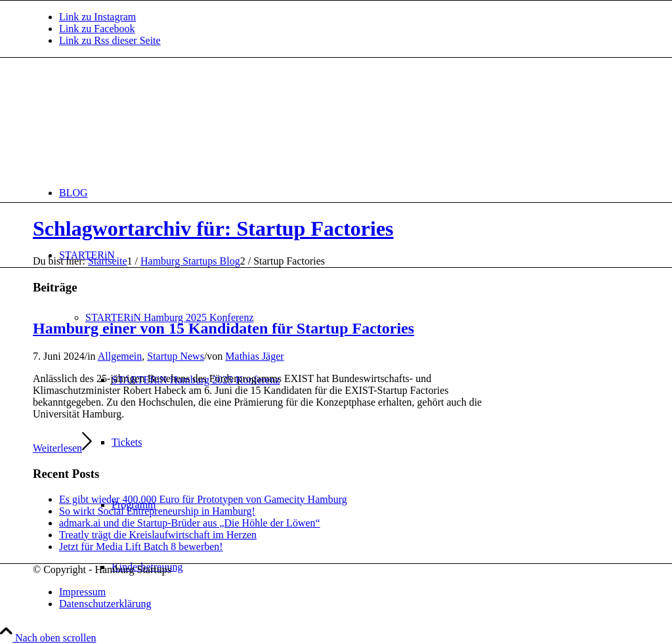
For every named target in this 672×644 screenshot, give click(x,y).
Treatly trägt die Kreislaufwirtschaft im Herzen (158, 535)
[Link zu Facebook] (97, 29)
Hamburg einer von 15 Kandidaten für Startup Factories (223, 328)
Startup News (176, 356)
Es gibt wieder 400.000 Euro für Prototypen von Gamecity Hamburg (203, 499)
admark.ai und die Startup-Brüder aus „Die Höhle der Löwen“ (190, 523)
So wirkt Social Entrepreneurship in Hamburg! (157, 511)
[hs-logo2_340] (131, 120)
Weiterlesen (62, 448)
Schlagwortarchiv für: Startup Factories (213, 228)
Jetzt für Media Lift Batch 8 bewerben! (141, 547)
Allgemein (120, 356)
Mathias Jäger (254, 356)
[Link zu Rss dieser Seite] (110, 40)
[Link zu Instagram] (97, 17)
